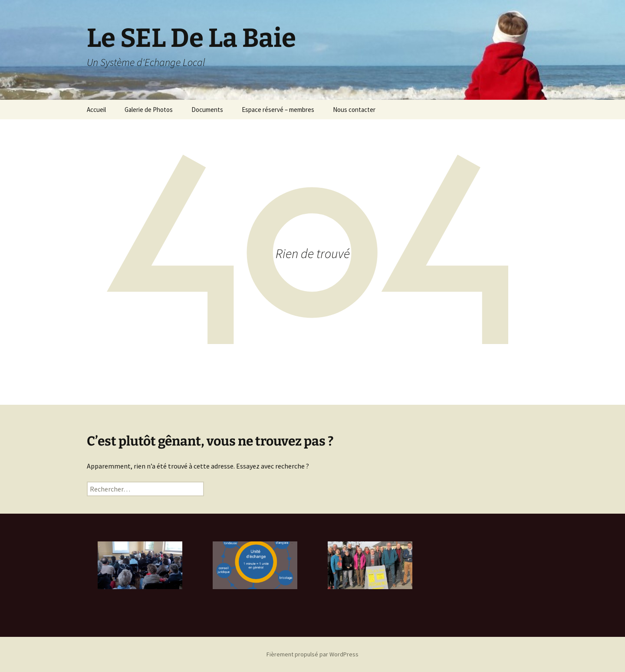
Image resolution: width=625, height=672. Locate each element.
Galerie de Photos (149, 110)
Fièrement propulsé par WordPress (312, 654)
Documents (207, 110)
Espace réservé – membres (278, 110)
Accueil (96, 110)
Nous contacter (354, 110)
